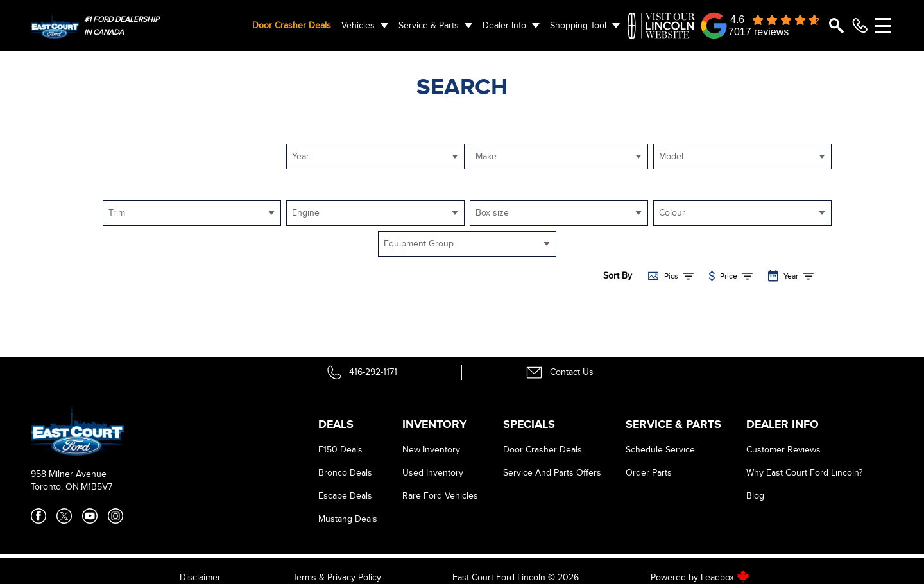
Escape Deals (345, 496)
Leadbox (725, 577)
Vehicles (358, 25)
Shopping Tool (578, 25)
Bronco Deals (345, 473)
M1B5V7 (97, 487)
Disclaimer (200, 577)
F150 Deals (340, 450)
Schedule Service (660, 450)
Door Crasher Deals (292, 25)
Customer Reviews (783, 450)
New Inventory (431, 450)
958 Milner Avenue (69, 474)
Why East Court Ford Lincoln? (804, 473)
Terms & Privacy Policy (337, 577)
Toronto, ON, (56, 487)
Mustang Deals (348, 519)
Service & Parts (429, 25)
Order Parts (649, 473)
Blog (755, 496)
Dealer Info (504, 25)
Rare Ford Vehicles (440, 496)
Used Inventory (433, 473)
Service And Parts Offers (552, 473)
